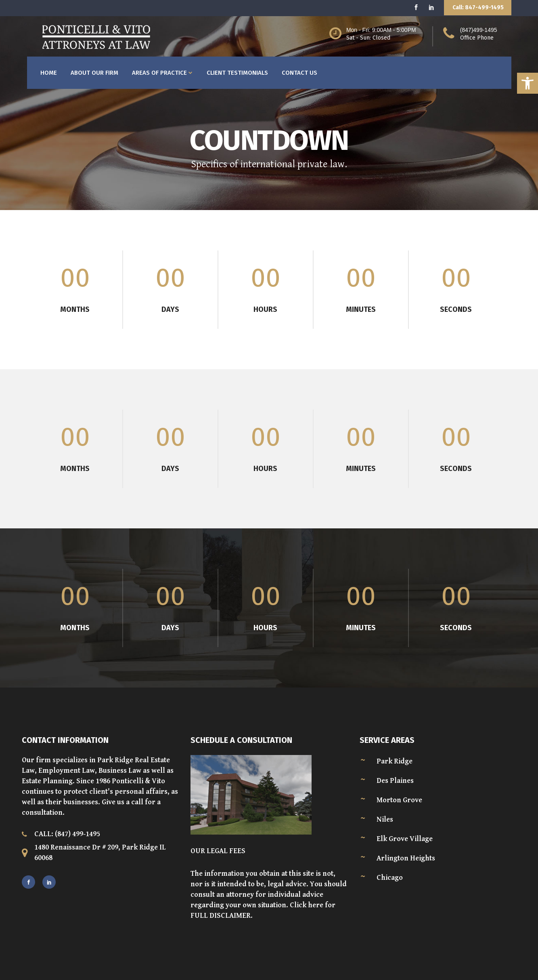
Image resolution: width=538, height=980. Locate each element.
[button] (528, 83)
